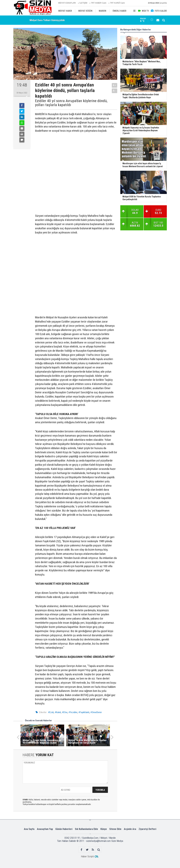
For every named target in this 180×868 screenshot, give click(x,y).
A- (114, 91)
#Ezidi (51, 712)
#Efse (65, 712)
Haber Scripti (87, 856)
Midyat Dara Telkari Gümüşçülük (47, 20)
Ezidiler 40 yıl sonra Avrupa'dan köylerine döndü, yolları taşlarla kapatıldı (71, 103)
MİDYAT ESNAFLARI (67, 3)
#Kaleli (58, 712)
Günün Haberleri (64, 829)
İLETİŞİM (83, 3)
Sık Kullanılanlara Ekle (86, 829)
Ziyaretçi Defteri (147, 829)
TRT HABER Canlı (99, 3)
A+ (114, 85)
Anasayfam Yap (45, 829)
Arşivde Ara (130, 829)
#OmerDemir (96, 712)
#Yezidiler (73, 712)
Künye (104, 829)
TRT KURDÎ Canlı (117, 3)
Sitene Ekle (115, 829)
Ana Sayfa (29, 829)
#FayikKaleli (84, 712)
